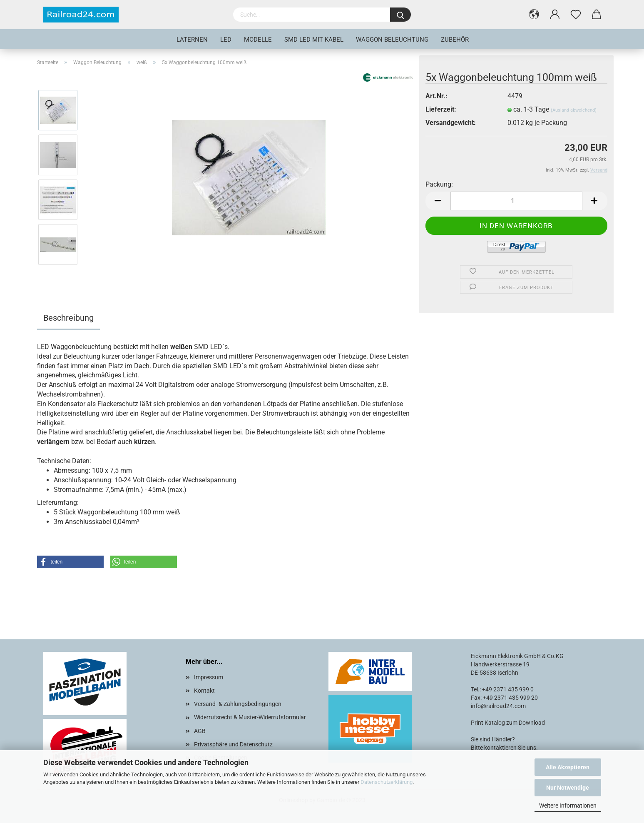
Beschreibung (68, 318)
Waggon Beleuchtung (392, 40)
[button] (70, 562)
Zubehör (455, 40)
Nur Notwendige (568, 788)
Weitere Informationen (568, 806)
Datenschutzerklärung (387, 782)
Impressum (209, 677)
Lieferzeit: (441, 109)
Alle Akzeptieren (568, 767)
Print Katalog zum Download (508, 723)
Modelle (258, 40)
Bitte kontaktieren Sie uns (504, 748)
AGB (200, 731)
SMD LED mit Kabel (314, 40)
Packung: (439, 184)
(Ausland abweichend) (574, 110)
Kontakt (204, 691)
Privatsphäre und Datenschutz (233, 744)
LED (226, 40)
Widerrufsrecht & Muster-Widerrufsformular (250, 717)
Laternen (192, 40)
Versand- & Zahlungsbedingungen (238, 704)
